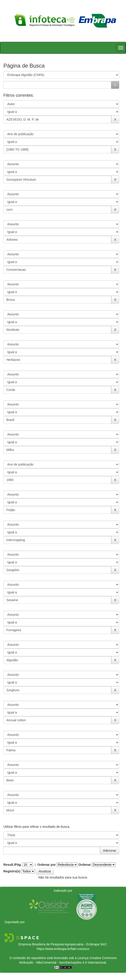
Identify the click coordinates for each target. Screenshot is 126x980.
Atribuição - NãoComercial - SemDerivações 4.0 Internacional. (63, 962)
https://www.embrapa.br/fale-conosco (63, 949)
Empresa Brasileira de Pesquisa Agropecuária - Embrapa (59, 944)
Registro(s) (12, 871)
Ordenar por (47, 865)
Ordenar (85, 865)
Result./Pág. (13, 865)
